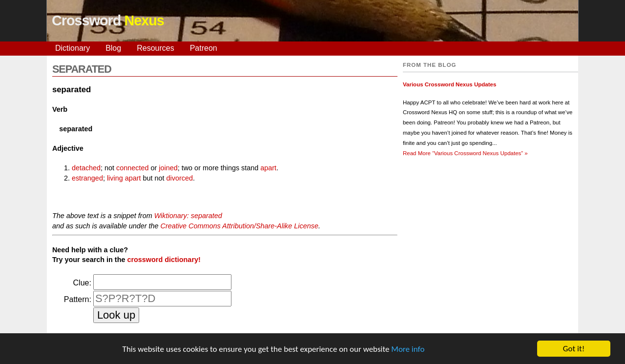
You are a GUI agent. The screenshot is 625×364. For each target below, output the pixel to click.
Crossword (108, 20)
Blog (113, 48)
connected (132, 168)
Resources (155, 48)
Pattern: (78, 299)
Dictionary (73, 48)
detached (86, 168)
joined (168, 168)
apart (268, 168)
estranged (87, 178)
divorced (180, 178)
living (115, 178)
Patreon (204, 48)
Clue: (82, 283)
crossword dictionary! (164, 260)
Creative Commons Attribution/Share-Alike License (239, 226)
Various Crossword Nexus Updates (449, 84)
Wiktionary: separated (188, 216)
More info (408, 350)
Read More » (465, 153)
